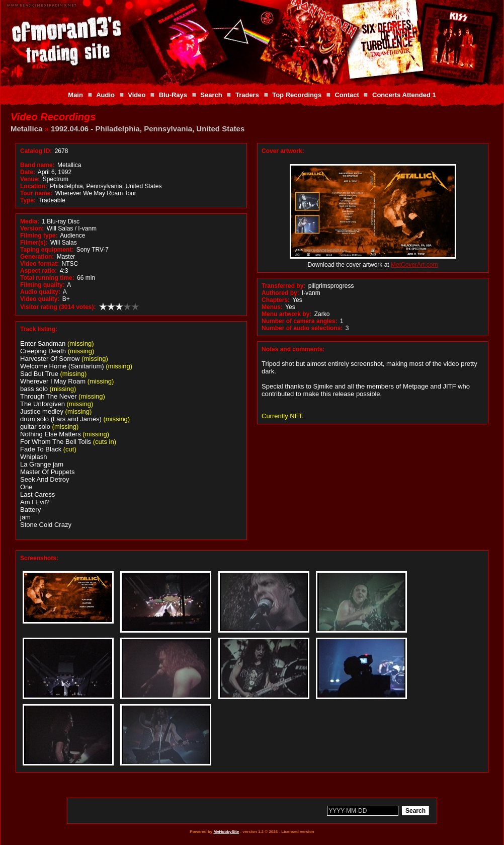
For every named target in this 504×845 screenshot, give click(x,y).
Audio (105, 95)
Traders (247, 95)
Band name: (37, 165)
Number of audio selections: (302, 328)
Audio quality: (40, 292)
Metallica (26, 129)
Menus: (272, 307)
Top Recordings (297, 95)
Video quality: (40, 299)
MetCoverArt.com (414, 265)
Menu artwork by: (286, 314)
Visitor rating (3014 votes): (58, 307)
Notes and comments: (293, 349)
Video (137, 95)
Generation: (37, 257)
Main (75, 95)
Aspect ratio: (38, 271)
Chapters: (276, 300)
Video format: (39, 264)
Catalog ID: (36, 151)
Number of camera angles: (300, 321)
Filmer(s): (34, 243)
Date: (28, 172)
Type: (28, 200)
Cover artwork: (283, 151)
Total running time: (47, 278)
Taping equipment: (47, 250)
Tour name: (36, 193)
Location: (34, 186)
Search (211, 95)
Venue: (30, 179)
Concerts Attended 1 (404, 95)
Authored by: (280, 293)
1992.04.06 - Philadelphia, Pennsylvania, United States (148, 129)
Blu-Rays (173, 95)
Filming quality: (43, 285)
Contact (347, 95)
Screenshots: (39, 558)
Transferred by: (283, 286)
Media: (30, 221)
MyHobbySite (226, 832)
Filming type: (39, 236)
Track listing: (39, 329)
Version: (32, 228)
